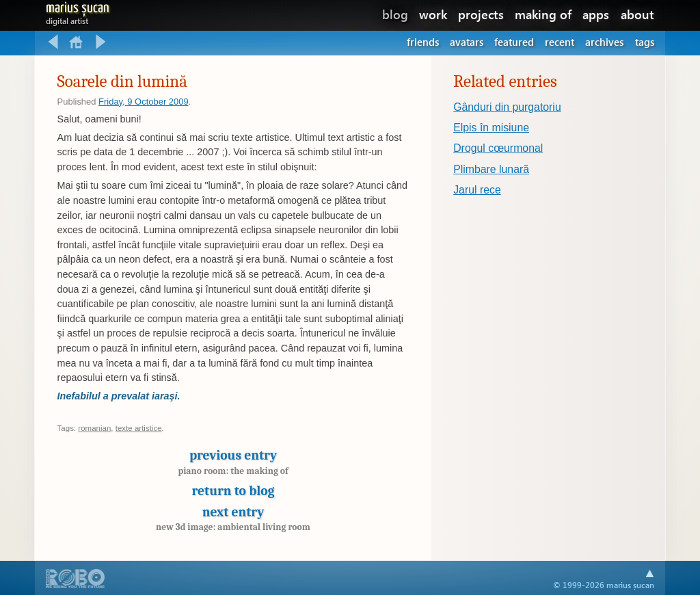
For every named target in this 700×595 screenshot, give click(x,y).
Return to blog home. (77, 42)
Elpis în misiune (491, 128)
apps (596, 14)
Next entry (233, 519)
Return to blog (233, 491)
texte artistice (139, 428)
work (433, 14)
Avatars (467, 42)
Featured (514, 42)
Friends (423, 42)
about (637, 14)
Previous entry (233, 465)
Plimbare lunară (491, 169)
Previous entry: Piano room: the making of (53, 42)
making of (543, 14)
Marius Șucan (78, 11)
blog (395, 14)
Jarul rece (477, 190)
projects (481, 14)
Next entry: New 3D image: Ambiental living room (101, 42)
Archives (604, 42)
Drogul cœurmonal (498, 148)
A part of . (76, 580)
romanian (94, 428)
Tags (645, 42)
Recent (560, 42)
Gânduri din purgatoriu (507, 107)
